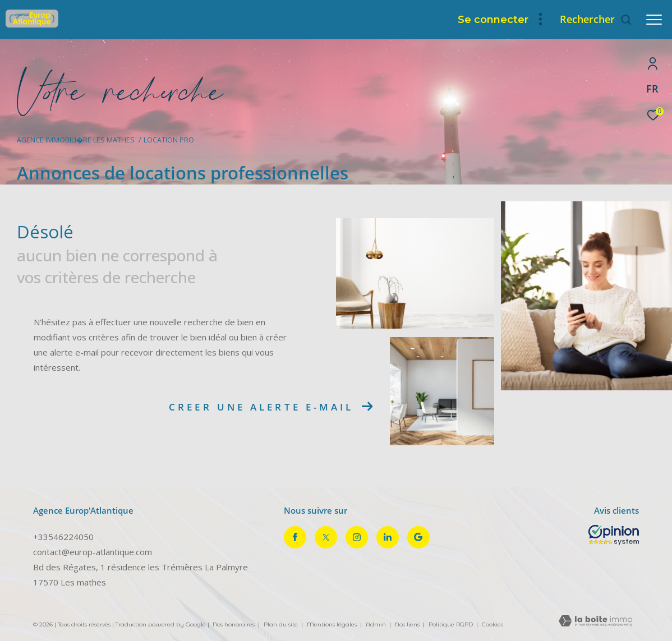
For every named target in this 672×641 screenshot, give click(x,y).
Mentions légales (333, 624)
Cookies (493, 625)
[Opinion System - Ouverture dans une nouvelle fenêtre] (614, 535)
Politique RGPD (451, 624)
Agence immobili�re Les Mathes (76, 140)
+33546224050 (63, 537)
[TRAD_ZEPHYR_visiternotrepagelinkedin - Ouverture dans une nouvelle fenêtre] (388, 537)
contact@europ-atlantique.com (93, 552)
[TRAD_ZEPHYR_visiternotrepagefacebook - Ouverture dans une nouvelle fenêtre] (295, 537)
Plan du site (282, 624)
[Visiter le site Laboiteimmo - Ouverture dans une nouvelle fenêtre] (595, 622)
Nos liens (408, 624)
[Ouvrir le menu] (654, 20)
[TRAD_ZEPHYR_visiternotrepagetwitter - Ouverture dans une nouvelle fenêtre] (326, 537)
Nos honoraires (234, 624)
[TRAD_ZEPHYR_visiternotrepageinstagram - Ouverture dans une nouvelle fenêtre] (357, 537)
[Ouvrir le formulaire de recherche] (596, 20)
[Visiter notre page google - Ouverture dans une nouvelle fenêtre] (418, 537)
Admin (377, 624)
